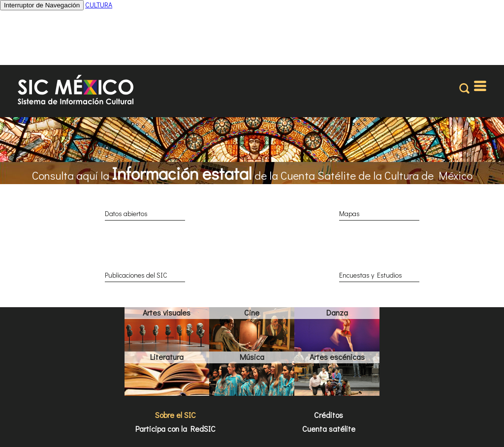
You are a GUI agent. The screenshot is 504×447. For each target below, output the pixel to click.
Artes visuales (167, 312)
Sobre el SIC (175, 415)
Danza (337, 312)
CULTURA (99, 5)
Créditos (329, 415)
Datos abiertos (126, 213)
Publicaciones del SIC (136, 275)
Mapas (349, 213)
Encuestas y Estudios (371, 275)
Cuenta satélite (329, 429)
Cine (252, 312)
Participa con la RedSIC (175, 429)
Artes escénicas (337, 357)
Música (252, 357)
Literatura (167, 357)
